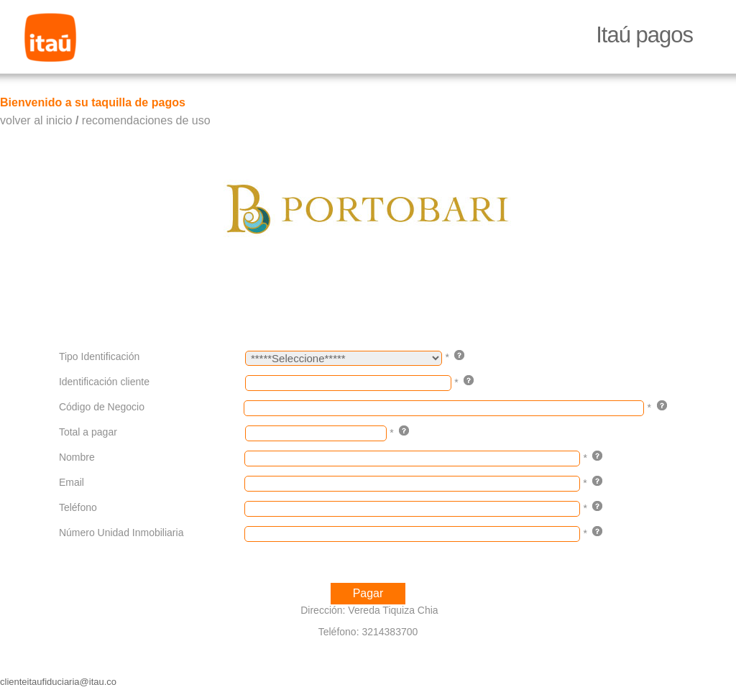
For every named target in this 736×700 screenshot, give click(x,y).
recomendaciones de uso (146, 120)
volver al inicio (36, 120)
